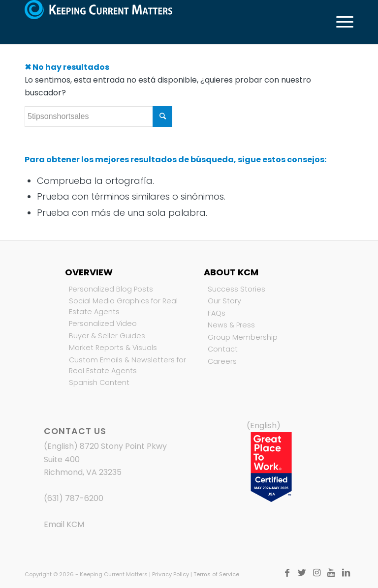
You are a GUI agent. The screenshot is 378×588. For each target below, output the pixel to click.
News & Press (231, 325)
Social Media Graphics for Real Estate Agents (123, 306)
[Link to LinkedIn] (346, 573)
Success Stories (236, 289)
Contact (223, 349)
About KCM (231, 272)
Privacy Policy (171, 574)
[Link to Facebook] (287, 573)
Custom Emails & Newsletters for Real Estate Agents (127, 365)
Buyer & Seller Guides (107, 336)
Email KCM (64, 524)
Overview (89, 272)
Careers (222, 361)
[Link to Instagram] (316, 573)
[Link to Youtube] (331, 573)
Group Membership (243, 337)
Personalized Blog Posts (111, 289)
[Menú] (340, 22)
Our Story (224, 301)
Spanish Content (99, 382)
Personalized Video (103, 323)
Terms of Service (216, 574)
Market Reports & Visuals (113, 348)
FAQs (217, 313)
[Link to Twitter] (302, 573)
